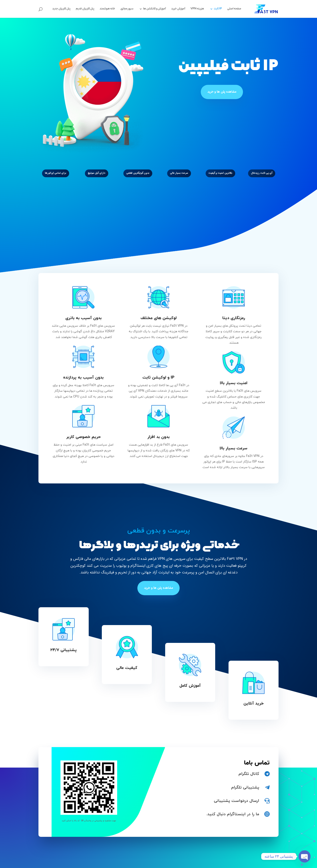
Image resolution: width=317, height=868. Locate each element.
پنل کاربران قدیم (85, 9)
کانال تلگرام (249, 774)
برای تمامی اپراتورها (56, 173)
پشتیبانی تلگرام (245, 788)
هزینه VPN (197, 9)
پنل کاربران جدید (61, 9)
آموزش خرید (178, 9)
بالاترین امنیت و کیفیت (220, 173)
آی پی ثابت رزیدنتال (262, 173)
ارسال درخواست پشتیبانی (237, 801)
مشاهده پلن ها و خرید (222, 92)
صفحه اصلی (234, 9)
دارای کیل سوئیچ (97, 173)
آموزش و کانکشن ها (154, 9)
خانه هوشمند (107, 9)
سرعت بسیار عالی (179, 173)
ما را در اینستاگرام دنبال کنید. (233, 814)
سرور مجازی (127, 9)
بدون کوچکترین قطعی (138, 173)
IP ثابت (218, 9)
